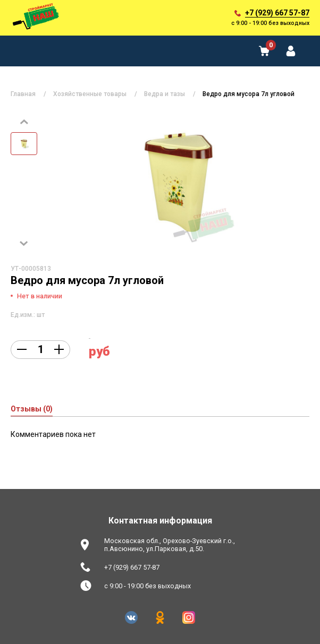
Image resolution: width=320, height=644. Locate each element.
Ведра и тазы (165, 94)
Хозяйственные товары (90, 94)
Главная (23, 94)
